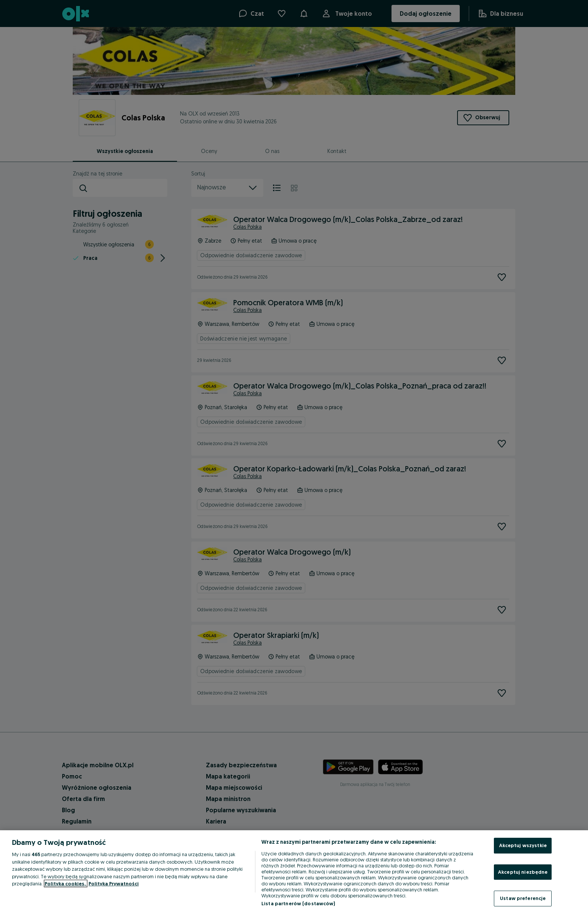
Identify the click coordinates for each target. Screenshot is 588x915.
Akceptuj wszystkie (523, 845)
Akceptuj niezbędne (523, 872)
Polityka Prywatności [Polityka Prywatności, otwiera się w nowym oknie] (114, 883)
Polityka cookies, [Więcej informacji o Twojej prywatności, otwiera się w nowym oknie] (66, 883)
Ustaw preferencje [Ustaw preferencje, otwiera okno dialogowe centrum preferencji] (523, 898)
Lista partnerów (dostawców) (298, 903)
